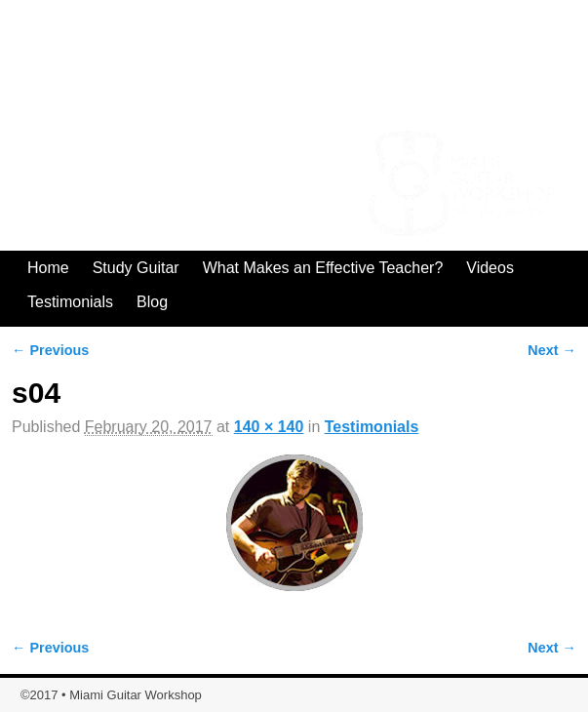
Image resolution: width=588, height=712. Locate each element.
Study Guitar (136, 268)
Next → (552, 350)
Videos (490, 268)
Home (48, 268)
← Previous (50, 350)
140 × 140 (269, 427)
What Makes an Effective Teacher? (323, 268)
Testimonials (70, 302)
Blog (152, 302)
